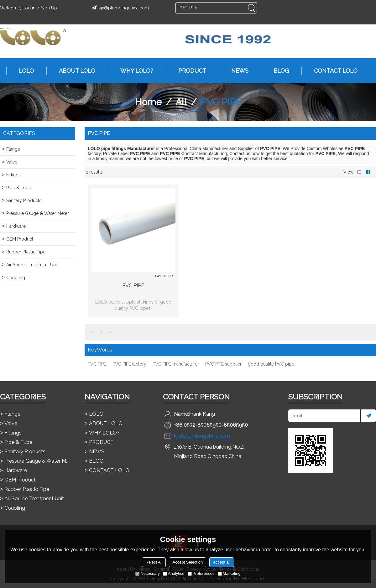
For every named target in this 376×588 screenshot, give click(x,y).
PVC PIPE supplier (223, 364)
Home (148, 102)
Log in (29, 8)
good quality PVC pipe (271, 364)
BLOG (278, 71)
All (181, 102)
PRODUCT (189, 71)
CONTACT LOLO (333, 71)
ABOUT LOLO (74, 71)
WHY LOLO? (134, 71)
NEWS (237, 71)
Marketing (229, 573)
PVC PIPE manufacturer (176, 364)
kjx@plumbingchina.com (119, 8)
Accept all (222, 562)
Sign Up (49, 8)
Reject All (154, 562)
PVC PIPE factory (129, 364)
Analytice (174, 573)
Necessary (147, 573)
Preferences (201, 573)
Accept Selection (188, 562)
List (359, 172)
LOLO (23, 71)
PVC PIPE (133, 286)
